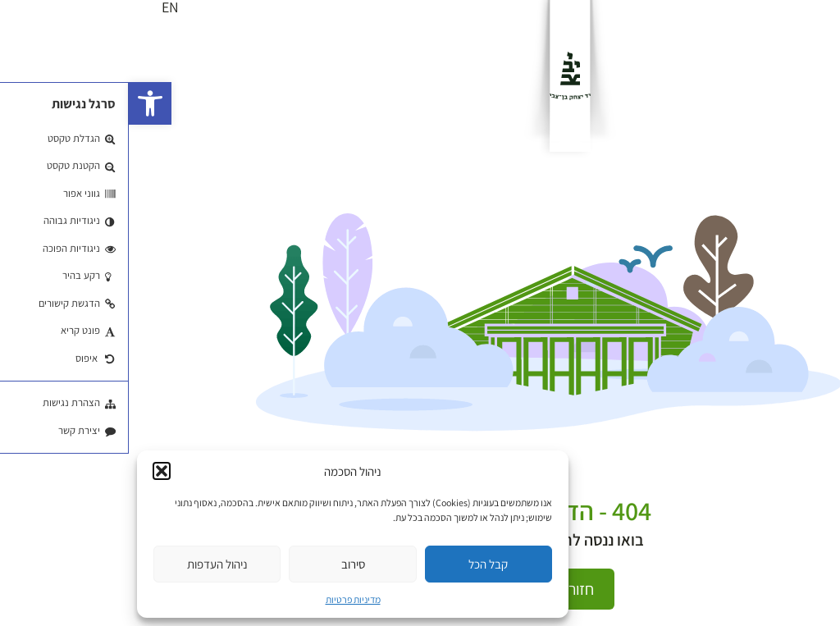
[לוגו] (441, 76)
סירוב (224, 564)
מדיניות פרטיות (224, 599)
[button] (21, 103)
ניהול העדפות (89, 564)
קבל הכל (359, 564)
